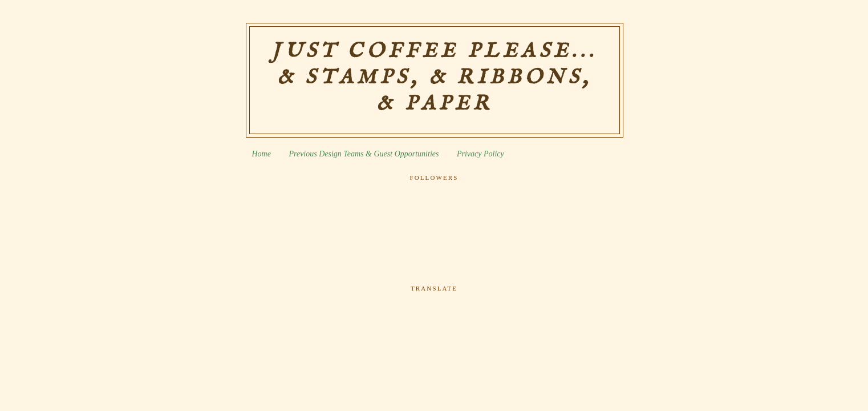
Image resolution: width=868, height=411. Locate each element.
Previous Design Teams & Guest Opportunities (364, 154)
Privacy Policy (480, 154)
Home (261, 154)
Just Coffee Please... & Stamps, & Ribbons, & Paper (434, 78)
